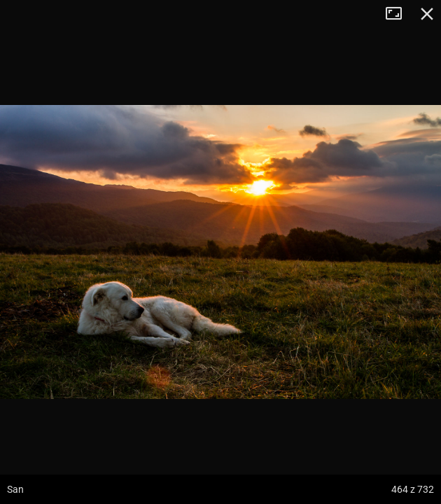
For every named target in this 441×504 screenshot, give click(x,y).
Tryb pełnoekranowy (399, 14)
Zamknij (427, 14)
